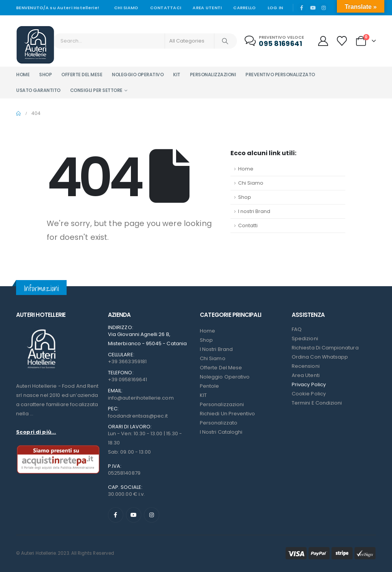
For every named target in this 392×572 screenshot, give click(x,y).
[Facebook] (302, 8)
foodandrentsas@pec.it (138, 416)
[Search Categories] (189, 41)
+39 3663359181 (127, 361)
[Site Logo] (35, 45)
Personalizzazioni (213, 75)
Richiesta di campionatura (325, 348)
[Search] (225, 41)
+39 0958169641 (127, 379)
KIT (203, 395)
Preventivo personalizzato (280, 75)
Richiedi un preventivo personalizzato (227, 418)
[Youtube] (313, 8)
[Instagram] (323, 8)
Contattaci (166, 8)
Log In (275, 8)
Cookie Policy (309, 394)
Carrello (244, 8)
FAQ (297, 329)
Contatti (248, 225)
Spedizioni (305, 338)
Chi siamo (126, 8)
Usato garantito (38, 90)
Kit (177, 75)
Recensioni (306, 366)
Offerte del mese (82, 75)
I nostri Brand (254, 211)
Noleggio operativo (138, 75)
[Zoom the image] (41, 329)
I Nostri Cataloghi (221, 432)
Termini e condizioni (317, 403)
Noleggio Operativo (225, 377)
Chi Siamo (251, 183)
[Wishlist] (342, 41)
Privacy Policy (309, 384)
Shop (45, 75)
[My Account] (323, 41)
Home (23, 75)
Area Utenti (207, 8)
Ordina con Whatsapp (320, 357)
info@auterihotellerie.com (141, 398)
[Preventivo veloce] (275, 41)
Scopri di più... (36, 432)
